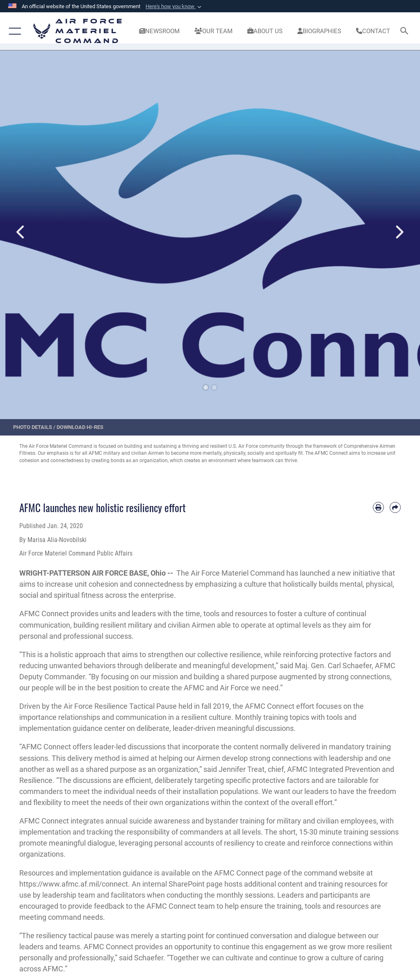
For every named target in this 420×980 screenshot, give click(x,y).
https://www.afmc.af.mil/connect (74, 884)
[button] (174, 7)
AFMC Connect (44, 614)
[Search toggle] (406, 31)
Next (399, 232)
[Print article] (378, 507)
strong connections (359, 677)
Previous (21, 232)
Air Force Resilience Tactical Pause (120, 706)
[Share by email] (395, 507)
